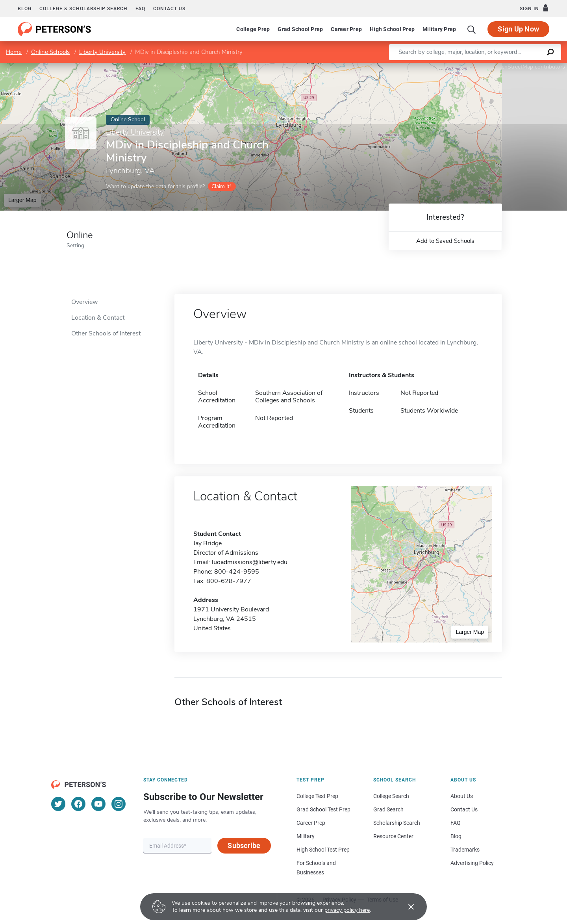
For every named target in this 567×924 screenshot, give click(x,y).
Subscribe (244, 845)
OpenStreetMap (514, 67)
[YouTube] (98, 804)
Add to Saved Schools (445, 241)
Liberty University (102, 52)
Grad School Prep (300, 29)
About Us (462, 796)
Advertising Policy (472, 863)
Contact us (169, 9)
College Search (391, 796)
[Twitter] (58, 804)
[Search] (472, 29)
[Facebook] (78, 804)
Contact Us (464, 809)
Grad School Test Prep (323, 809)
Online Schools (50, 52)
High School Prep (392, 29)
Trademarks (465, 850)
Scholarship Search (397, 823)
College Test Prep (317, 796)
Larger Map (22, 200)
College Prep (253, 29)
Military (306, 836)
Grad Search (388, 809)
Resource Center (393, 836)
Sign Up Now (518, 29)
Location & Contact (98, 318)
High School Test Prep (323, 850)
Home (14, 52)
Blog (25, 9)
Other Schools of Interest (106, 333)
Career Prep (346, 29)
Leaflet (472, 67)
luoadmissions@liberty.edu (250, 562)
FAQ (140, 9)
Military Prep (439, 29)
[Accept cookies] (406, 907)
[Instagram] (119, 804)
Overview (84, 302)
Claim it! (221, 186)
